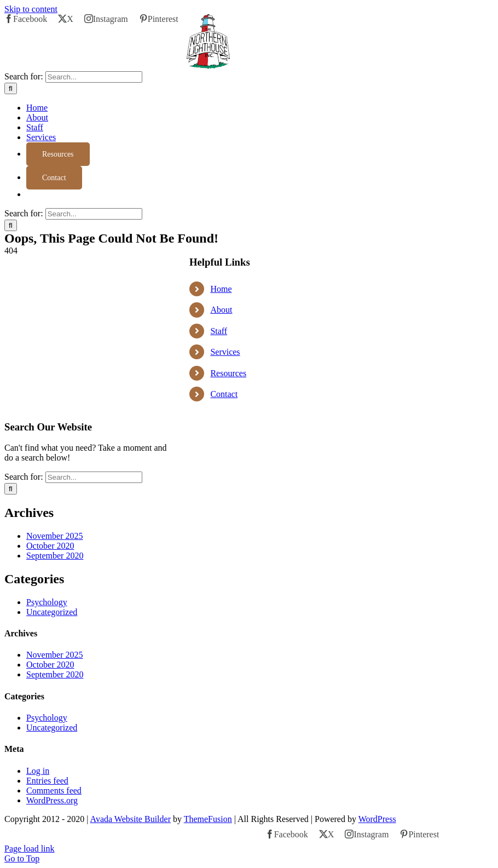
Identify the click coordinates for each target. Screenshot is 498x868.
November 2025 (55, 536)
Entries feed (47, 781)
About (221, 310)
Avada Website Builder (131, 819)
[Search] (11, 88)
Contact (224, 394)
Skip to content (31, 9)
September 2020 (55, 556)
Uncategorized (52, 612)
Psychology (47, 602)
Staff (219, 331)
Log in (38, 771)
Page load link (30, 849)
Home (221, 289)
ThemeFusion (208, 819)
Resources (228, 373)
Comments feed (54, 791)
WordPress (377, 819)
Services (225, 352)
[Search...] (94, 77)
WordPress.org (52, 800)
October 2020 (50, 546)
